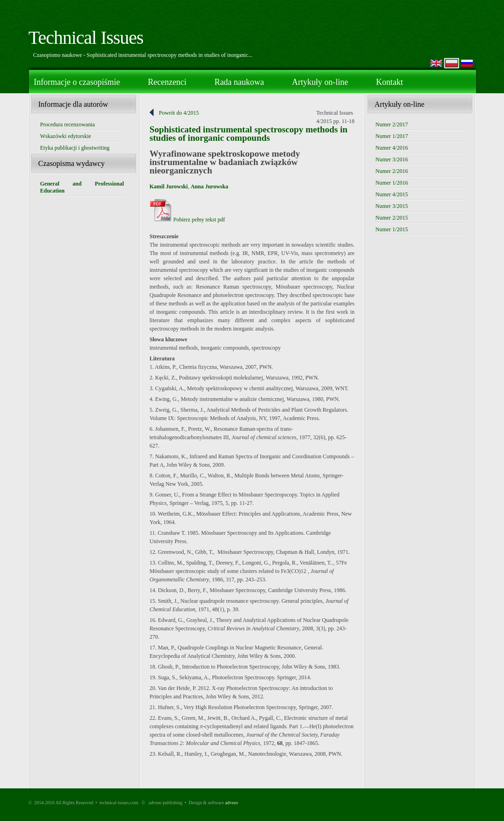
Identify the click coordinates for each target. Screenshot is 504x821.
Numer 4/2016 (392, 148)
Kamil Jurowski (169, 186)
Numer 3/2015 (392, 206)
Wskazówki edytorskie (66, 136)
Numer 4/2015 (392, 194)
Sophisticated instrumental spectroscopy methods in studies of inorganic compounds (249, 134)
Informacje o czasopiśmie (77, 82)
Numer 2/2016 (392, 171)
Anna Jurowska (209, 186)
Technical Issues (86, 38)
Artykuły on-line (320, 82)
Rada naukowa (239, 82)
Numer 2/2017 (392, 124)
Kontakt (389, 82)
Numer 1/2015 (392, 229)
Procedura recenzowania (68, 124)
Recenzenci (167, 82)
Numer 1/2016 (392, 183)
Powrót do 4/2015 (179, 113)
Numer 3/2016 (392, 159)
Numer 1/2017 (392, 136)
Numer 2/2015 (392, 218)
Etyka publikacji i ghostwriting (75, 148)
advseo (232, 803)
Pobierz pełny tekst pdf (187, 220)
